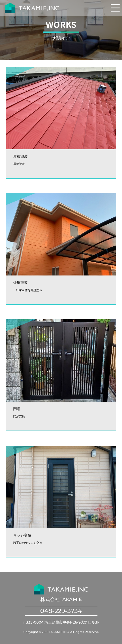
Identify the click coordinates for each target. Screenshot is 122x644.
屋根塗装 (20, 156)
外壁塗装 (20, 283)
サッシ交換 (22, 535)
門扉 (17, 409)
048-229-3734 (61, 611)
